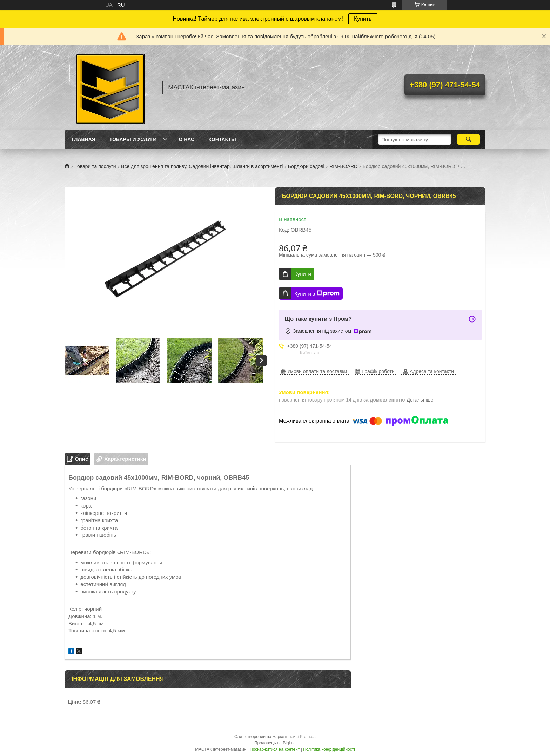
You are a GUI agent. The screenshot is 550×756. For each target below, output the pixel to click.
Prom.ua (308, 737)
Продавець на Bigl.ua (275, 743)
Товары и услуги (133, 139)
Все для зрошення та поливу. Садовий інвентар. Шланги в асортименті (202, 166)
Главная (83, 139)
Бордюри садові (306, 166)
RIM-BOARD (343, 166)
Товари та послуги (95, 166)
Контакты (222, 139)
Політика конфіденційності (329, 749)
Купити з (317, 293)
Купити (303, 274)
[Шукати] (468, 139)
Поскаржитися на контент (275, 749)
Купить (363, 19)
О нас (186, 139)
